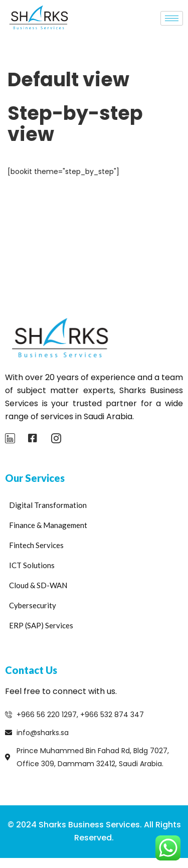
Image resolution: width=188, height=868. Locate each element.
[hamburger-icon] (172, 18)
